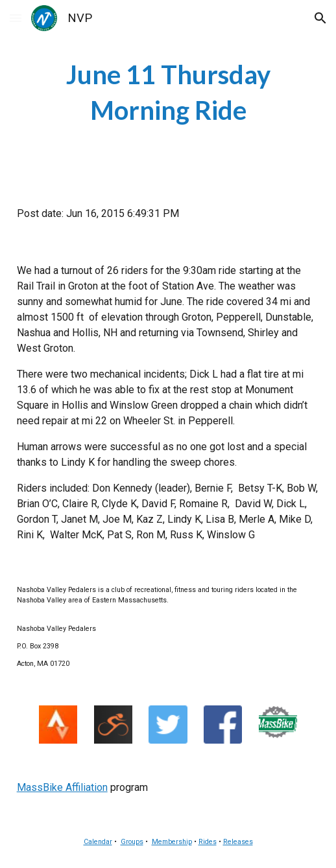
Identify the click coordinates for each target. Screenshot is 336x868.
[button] (16, 18)
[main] (168, 93)
